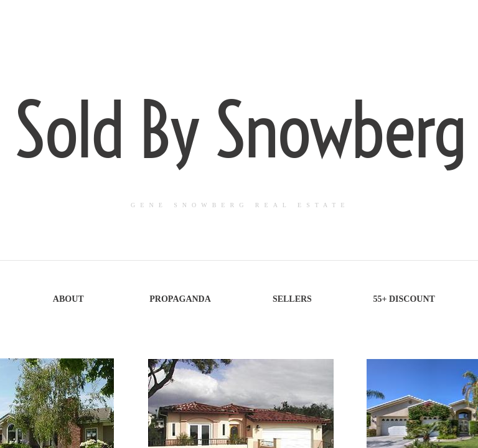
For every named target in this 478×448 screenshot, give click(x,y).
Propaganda (180, 299)
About (68, 299)
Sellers (292, 299)
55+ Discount (404, 299)
